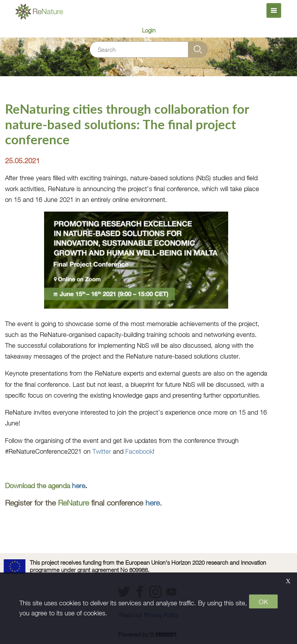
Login (149, 30)
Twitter (102, 451)
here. (154, 503)
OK (263, 602)
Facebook (139, 451)
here (79, 486)
